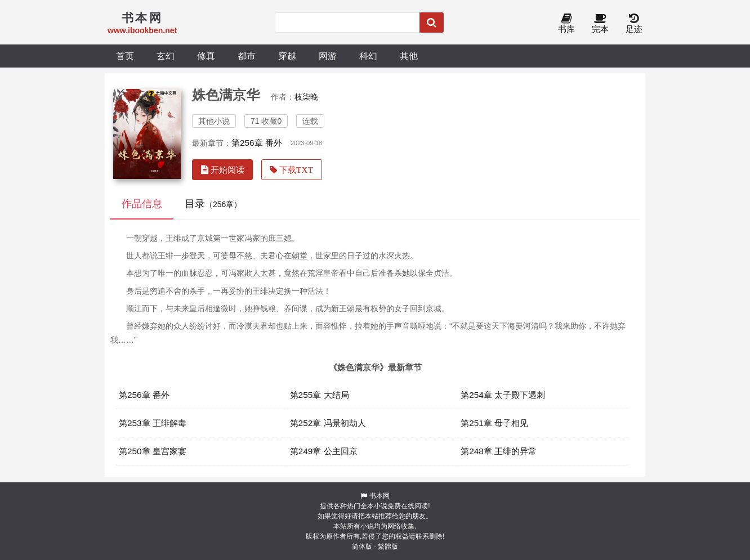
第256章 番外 (257, 143)
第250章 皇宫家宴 (153, 451)
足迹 (634, 24)
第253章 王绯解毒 (153, 423)
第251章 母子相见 (494, 423)
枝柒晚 (306, 97)
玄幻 (166, 56)
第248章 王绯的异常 (499, 451)
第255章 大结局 (320, 395)
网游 (328, 56)
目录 (213, 204)
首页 (125, 56)
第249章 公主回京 (324, 451)
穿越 (287, 56)
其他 (409, 56)
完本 (600, 24)
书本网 (380, 496)
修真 (206, 56)
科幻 (368, 56)
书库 (566, 24)
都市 (247, 56)
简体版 (362, 546)
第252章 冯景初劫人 (328, 423)
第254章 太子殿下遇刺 (503, 395)
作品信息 (142, 204)
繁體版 (388, 546)
